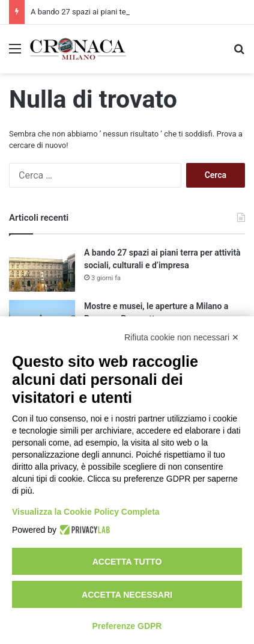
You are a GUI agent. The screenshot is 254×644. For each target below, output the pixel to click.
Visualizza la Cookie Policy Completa (86, 512)
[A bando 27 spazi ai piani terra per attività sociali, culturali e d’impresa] (42, 269)
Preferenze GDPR (127, 626)
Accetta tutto (127, 562)
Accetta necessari (127, 595)
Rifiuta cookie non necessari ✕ (182, 337)
